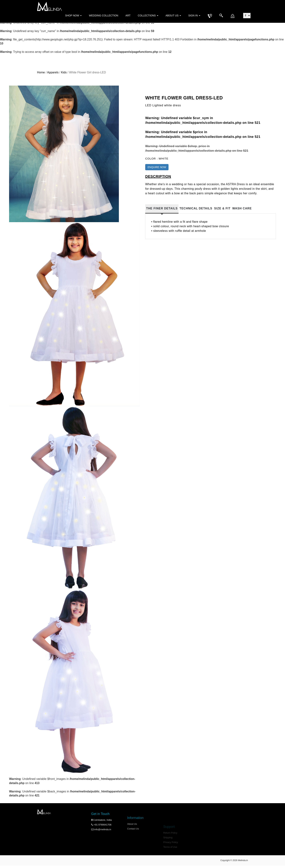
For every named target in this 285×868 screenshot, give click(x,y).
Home (41, 72)
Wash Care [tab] (242, 208)
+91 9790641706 (101, 836)
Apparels (53, 72)
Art (128, 15)
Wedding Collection (104, 15)
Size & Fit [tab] (222, 208)
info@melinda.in (101, 841)
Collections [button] (148, 15)
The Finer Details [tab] (162, 208)
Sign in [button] (194, 15)
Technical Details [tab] (196, 208)
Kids (64, 72)
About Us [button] (173, 15)
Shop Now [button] (73, 15)
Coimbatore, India (102, 831)
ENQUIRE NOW (157, 167)
